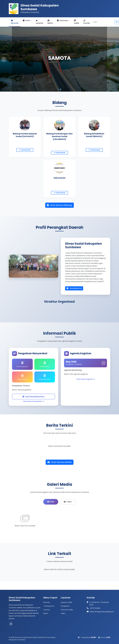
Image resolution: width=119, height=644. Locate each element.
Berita (50, 22)
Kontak (87, 22)
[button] (115, 59)
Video (68, 502)
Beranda (15, 22)
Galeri (77, 22)
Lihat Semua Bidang (59, 205)
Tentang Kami (49, 606)
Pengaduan (65, 606)
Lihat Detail (25, 150)
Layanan (40, 22)
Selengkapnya (74, 288)
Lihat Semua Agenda (86, 379)
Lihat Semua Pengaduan (33, 401)
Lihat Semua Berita (60, 462)
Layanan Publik (66, 602)
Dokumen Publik (67, 610)
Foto (51, 502)
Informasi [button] (63, 20)
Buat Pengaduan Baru (33, 396)
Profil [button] (26, 20)
